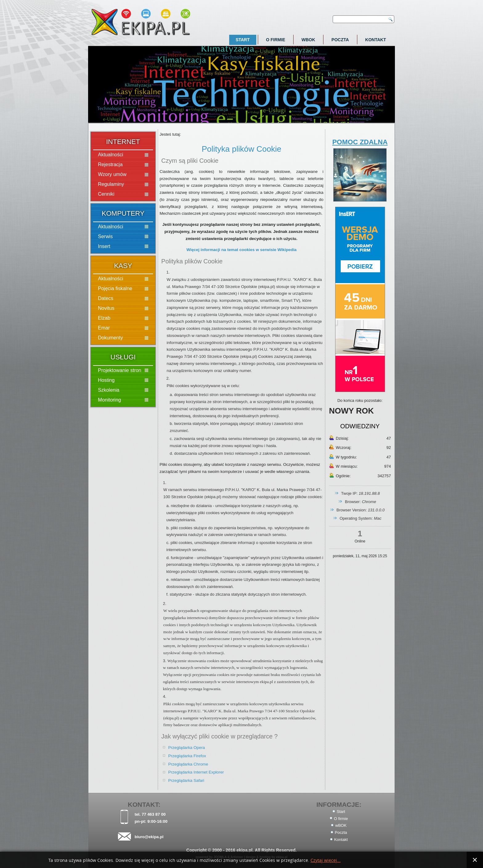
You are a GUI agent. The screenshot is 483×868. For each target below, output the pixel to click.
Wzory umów (112, 174)
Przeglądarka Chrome (188, 764)
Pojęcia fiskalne (115, 288)
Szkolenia (109, 390)
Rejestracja (110, 164)
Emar (104, 328)
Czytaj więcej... (326, 860)
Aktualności (111, 155)
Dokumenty (110, 338)
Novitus (106, 308)
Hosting (106, 380)
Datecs (106, 298)
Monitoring (110, 400)
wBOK (308, 40)
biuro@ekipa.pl (149, 837)
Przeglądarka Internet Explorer (196, 772)
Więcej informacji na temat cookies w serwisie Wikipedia (241, 250)
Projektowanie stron (120, 370)
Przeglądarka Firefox (187, 756)
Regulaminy (111, 184)
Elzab (104, 318)
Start (243, 40)
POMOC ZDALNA (360, 142)
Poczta (340, 40)
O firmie (276, 40)
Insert (104, 246)
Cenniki (106, 194)
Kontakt (376, 40)
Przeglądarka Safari (186, 780)
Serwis (105, 236)
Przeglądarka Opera (187, 748)
